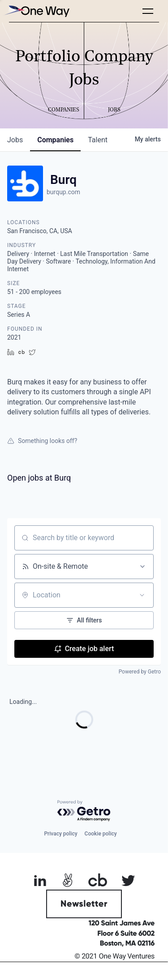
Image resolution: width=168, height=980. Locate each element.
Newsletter (84, 904)
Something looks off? (42, 441)
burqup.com (63, 192)
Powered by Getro (140, 672)
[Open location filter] (142, 595)
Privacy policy (60, 834)
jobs (15, 140)
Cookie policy (101, 834)
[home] (36, 11)
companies (55, 140)
